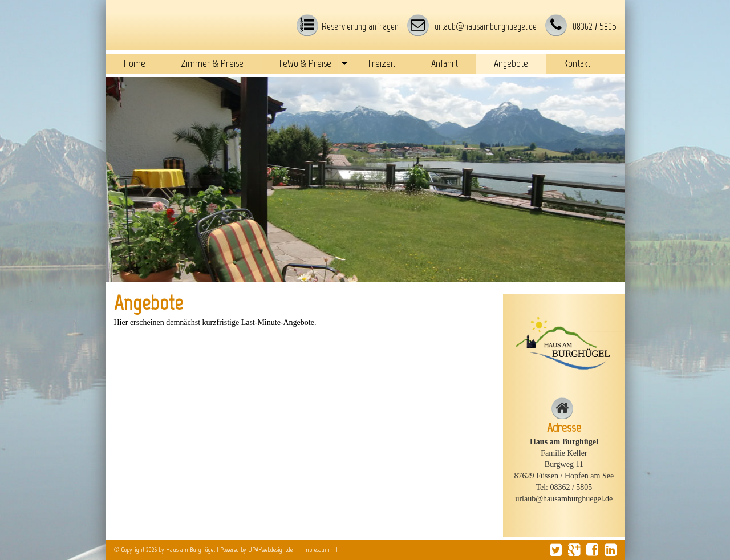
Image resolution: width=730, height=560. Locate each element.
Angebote (511, 63)
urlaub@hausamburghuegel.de (484, 26)
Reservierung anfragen (360, 26)
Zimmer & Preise (212, 63)
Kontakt (577, 63)
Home (135, 63)
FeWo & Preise (305, 63)
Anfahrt (445, 63)
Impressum (316, 550)
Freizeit (382, 63)
